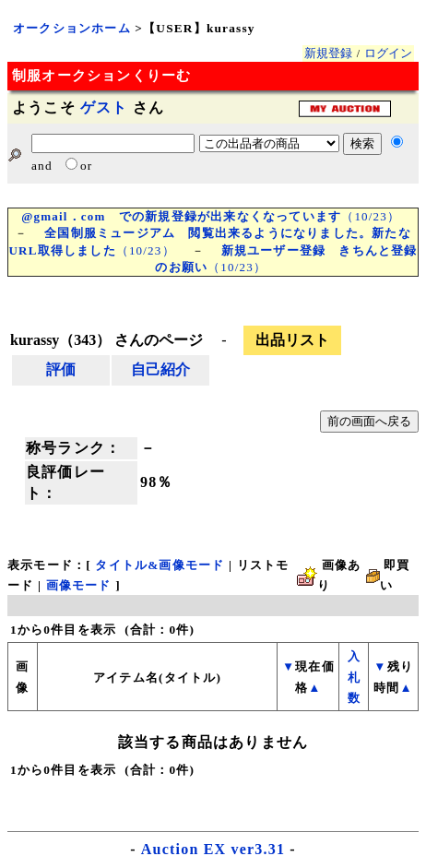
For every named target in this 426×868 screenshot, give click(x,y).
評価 (61, 369)
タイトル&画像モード (160, 565)
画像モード (79, 585)
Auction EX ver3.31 (213, 849)
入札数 (354, 677)
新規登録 (328, 53)
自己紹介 (160, 369)
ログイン (388, 53)
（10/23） (211, 216)
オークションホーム (72, 28)
